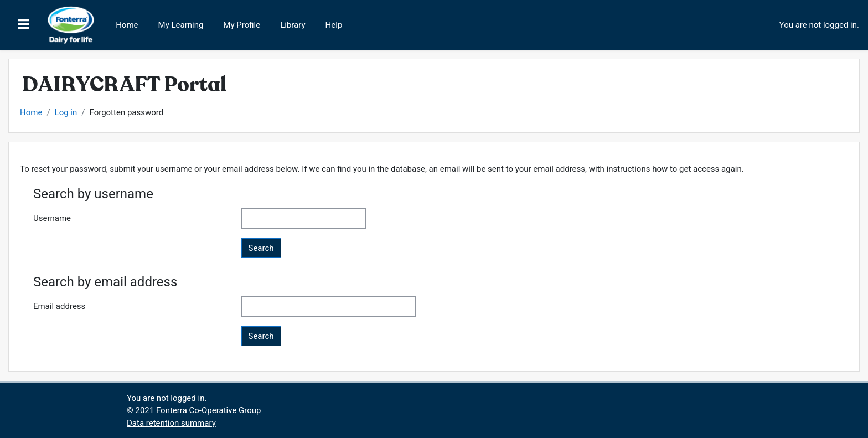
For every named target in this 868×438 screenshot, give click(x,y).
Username (52, 218)
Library (293, 25)
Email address (59, 306)
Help (334, 25)
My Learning (181, 25)
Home (127, 25)
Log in (66, 112)
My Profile (242, 25)
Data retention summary (171, 423)
